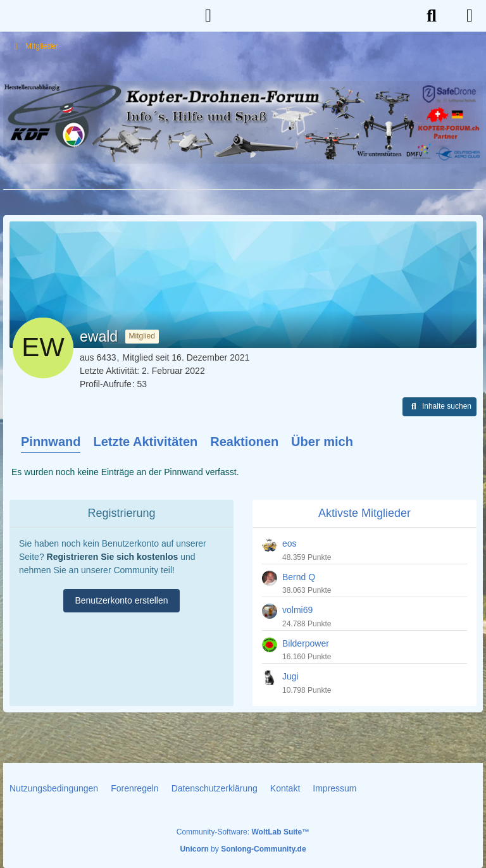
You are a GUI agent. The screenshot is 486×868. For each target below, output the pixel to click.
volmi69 (297, 610)
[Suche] (432, 16)
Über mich (322, 442)
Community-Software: (243, 832)
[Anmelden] (208, 16)
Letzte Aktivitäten (145, 442)
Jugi (290, 676)
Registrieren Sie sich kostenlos (113, 557)
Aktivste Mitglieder (364, 513)
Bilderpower (306, 643)
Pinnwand (51, 442)
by (243, 849)
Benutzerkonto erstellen (121, 600)
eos (290, 543)
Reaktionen (244, 442)
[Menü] (470, 16)
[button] (439, 407)
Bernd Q (299, 577)
